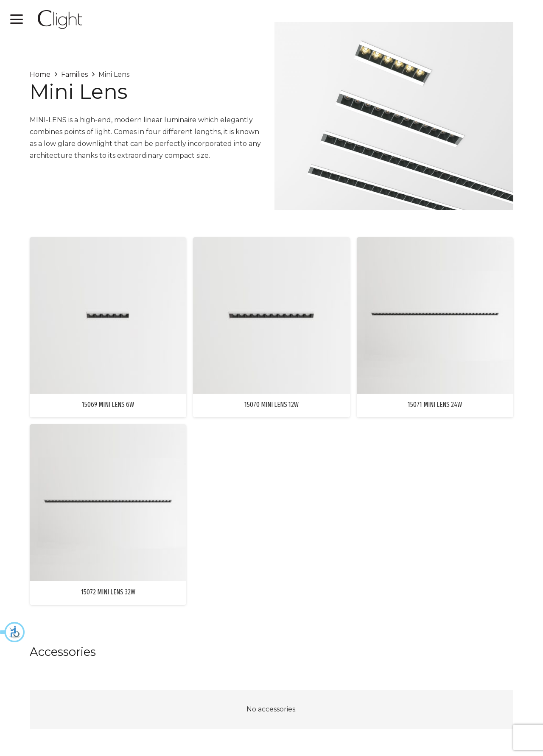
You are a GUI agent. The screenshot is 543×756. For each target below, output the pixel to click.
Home (40, 74)
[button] (13, 632)
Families (74, 74)
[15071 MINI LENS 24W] (435, 315)
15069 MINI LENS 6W (108, 405)
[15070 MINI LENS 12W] (271, 315)
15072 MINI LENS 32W (108, 592)
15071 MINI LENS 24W (435, 405)
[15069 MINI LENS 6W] (108, 315)
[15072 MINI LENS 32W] (108, 503)
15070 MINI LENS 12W (271, 405)
